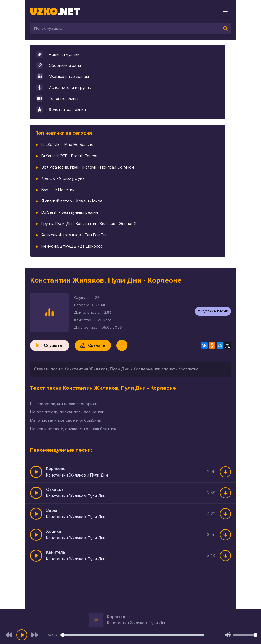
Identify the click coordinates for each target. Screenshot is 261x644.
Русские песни (215, 311)
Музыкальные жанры (62, 77)
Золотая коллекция (61, 110)
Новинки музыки (58, 55)
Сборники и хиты (58, 66)
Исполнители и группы (64, 88)
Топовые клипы (57, 99)
